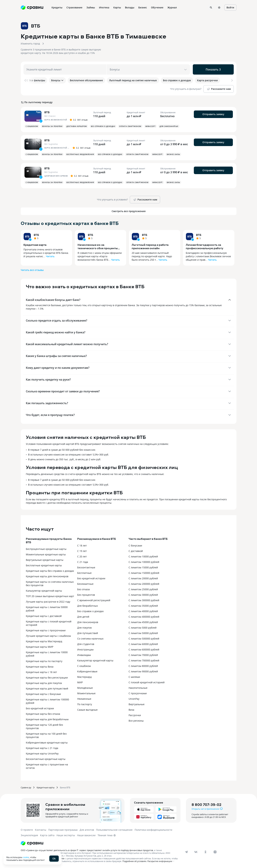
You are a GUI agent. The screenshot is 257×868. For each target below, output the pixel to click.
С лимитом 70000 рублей (143, 655)
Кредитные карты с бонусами (43, 694)
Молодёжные (85, 688)
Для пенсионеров (88, 622)
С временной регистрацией (94, 600)
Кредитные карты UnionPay (42, 753)
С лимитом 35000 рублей (143, 606)
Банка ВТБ (65, 787)
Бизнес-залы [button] (173, 154)
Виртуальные (137, 704)
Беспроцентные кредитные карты (46, 549)
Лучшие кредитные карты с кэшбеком (48, 636)
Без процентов (86, 595)
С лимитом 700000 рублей (144, 660)
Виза (131, 710)
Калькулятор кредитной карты (44, 591)
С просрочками (138, 693)
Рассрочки (135, 715)
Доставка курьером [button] (77, 126)
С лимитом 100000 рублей (144, 562)
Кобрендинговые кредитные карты (47, 743)
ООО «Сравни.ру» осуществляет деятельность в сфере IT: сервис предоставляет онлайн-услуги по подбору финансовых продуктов (87, 850)
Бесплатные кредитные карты (44, 565)
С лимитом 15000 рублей (143, 567)
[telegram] (186, 852)
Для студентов (86, 644)
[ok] (205, 852)
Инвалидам (84, 655)
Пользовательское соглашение (114, 830)
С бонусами (135, 546)
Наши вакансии (86, 835)
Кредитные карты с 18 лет (41, 672)
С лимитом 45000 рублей (143, 622)
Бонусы (57, 80)
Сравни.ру (26, 787)
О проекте (27, 830)
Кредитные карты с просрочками (46, 630)
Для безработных (87, 606)
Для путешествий (88, 633)
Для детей (83, 617)
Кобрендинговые (87, 671)
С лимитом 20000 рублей (143, 578)
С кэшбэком (84, 666)
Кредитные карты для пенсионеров (47, 576)
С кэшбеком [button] (32, 126)
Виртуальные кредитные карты (45, 560)
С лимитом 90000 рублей (143, 671)
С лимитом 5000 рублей (143, 628)
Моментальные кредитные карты (46, 554)
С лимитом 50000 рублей (143, 633)
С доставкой (136, 551)
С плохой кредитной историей (147, 682)
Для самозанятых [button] (169, 126)
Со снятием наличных (90, 639)
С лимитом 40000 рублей (143, 611)
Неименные (84, 699)
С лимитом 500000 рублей (144, 639)
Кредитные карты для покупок (44, 683)
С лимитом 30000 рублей (143, 595)
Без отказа (83, 589)
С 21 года (83, 562)
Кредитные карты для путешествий (47, 688)
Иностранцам (85, 650)
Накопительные (138, 688)
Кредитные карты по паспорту (44, 661)
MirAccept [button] (151, 126)
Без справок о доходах (90, 611)
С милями (134, 677)
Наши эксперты (66, 835)
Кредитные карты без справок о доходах (50, 571)
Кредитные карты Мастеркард (44, 641)
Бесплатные (84, 573)
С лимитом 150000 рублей (144, 573)
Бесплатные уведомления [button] (80, 154)
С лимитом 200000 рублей (144, 584)
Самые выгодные (87, 710)
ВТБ (36, 235)
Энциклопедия (29, 835)
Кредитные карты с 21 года (42, 748)
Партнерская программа (63, 830)
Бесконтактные (86, 567)
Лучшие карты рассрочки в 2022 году (48, 602)
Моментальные (86, 693)
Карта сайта (47, 835)
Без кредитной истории (40, 708)
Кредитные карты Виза (40, 667)
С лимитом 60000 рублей (143, 644)
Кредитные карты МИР (40, 647)
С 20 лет (82, 556)
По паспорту (85, 704)
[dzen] (215, 852)
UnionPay (134, 699)
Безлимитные (85, 584)
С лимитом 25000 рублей (143, 589)
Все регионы (136, 721)
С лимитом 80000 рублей (143, 666)
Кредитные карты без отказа (43, 714)
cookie (26, 857)
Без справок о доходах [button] (103, 126)
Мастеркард (84, 677)
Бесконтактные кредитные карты (46, 759)
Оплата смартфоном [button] (130, 126)
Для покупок (84, 628)
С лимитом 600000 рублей (144, 650)
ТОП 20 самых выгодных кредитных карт (50, 596)
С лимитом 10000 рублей (143, 556)
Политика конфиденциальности (153, 830)
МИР (80, 682)
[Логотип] (32, 843)
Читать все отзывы (32, 270)
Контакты (41, 830)
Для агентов (87, 830)
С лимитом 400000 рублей (144, 617)
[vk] (196, 852)
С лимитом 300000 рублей (144, 600)
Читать (50, 256)
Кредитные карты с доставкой (44, 616)
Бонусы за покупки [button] (52, 126)
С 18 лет (82, 546)
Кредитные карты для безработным (47, 719)
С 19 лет (82, 551)
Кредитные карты (46, 787)
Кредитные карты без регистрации (47, 678)
